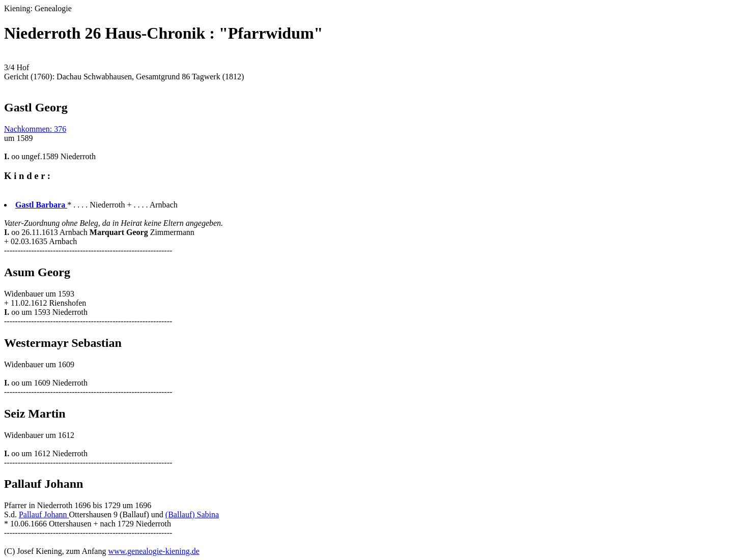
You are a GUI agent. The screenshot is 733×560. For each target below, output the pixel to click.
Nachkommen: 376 (35, 129)
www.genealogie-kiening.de (153, 551)
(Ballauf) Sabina (192, 514)
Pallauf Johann (44, 514)
